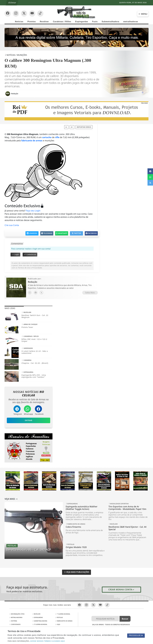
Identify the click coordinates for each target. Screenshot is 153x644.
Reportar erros (84, 127)
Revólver (44, 22)
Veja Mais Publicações (76, 572)
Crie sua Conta (12, 225)
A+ (72, 127)
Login (15, 254)
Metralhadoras (16, 617)
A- (66, 127)
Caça (58, 624)
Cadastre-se (30, 254)
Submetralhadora (111, 22)
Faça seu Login (33, 211)
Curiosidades (15, 624)
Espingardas (82, 22)
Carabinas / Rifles (62, 22)
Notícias (19, 22)
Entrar (12, 3)
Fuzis (95, 22)
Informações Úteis (17, 614)
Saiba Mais (90, 293)
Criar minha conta (122, 589)
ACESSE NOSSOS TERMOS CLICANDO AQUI (48, 641)
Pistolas (32, 22)
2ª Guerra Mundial (40, 624)
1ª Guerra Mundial (63, 614)
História (13, 621)
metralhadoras (131, 22)
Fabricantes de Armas (64, 621)
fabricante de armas (32, 140)
